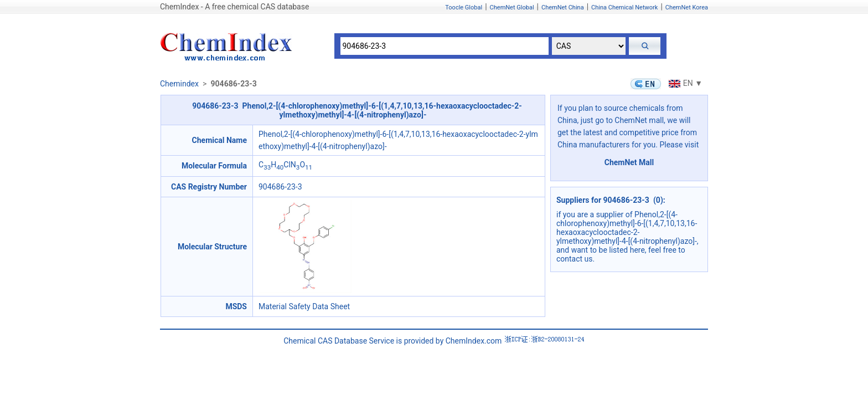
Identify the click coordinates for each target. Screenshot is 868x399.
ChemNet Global (512, 7)
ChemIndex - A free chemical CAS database (234, 7)
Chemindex (179, 84)
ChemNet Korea (687, 7)
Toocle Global (464, 7)
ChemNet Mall (629, 162)
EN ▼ (684, 83)
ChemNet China (563, 7)
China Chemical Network (624, 7)
